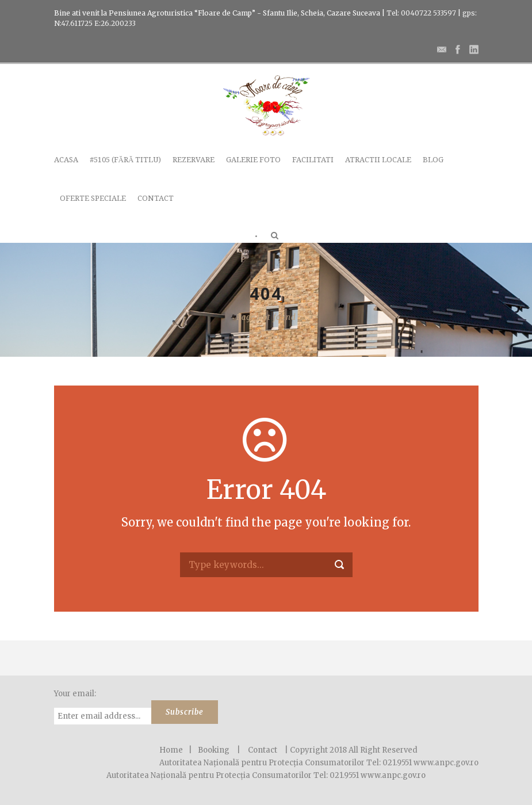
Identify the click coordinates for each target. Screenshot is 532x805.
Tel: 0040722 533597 (420, 13)
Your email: (75, 694)
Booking (214, 750)
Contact (156, 198)
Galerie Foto (253, 160)
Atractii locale (378, 160)
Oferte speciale (93, 198)
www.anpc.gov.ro (393, 775)
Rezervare (194, 160)
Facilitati (313, 160)
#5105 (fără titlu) (126, 160)
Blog (433, 160)
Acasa (66, 160)
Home (171, 750)
